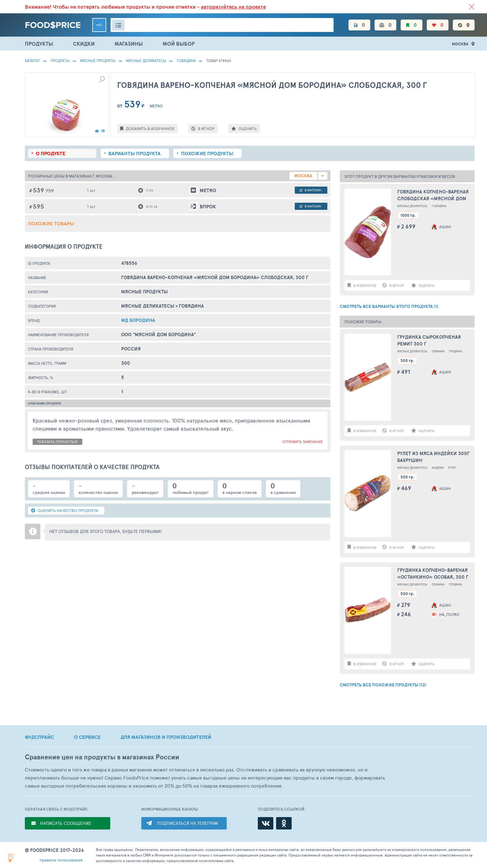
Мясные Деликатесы (146, 61)
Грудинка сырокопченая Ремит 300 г (429, 341)
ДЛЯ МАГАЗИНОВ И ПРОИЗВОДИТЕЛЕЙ (166, 737)
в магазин (310, 190)
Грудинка (455, 351)
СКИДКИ (84, 44)
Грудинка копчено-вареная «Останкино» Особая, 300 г (433, 574)
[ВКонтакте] (266, 823)
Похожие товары (51, 224)
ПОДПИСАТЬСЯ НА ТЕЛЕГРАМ (187, 823)
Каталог (32, 61)
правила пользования (61, 860)
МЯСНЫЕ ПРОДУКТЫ (98, 61)
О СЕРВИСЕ (87, 737)
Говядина (186, 61)
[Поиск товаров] (222, 25)
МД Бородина (138, 320)
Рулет (452, 468)
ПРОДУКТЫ (39, 44)
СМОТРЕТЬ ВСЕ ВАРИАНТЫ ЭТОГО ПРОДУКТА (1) (389, 306)
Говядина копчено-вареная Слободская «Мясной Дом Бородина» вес (433, 195)
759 (50, 190)
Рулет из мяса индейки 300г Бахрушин (433, 457)
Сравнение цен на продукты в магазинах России (102, 757)
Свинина (438, 351)
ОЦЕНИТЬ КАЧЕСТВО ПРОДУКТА (65, 510)
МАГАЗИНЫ (129, 44)
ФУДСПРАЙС (39, 737)
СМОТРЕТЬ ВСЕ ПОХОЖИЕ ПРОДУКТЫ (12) (383, 685)
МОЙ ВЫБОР (179, 44)
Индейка (438, 468)
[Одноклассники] (284, 823)
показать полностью (57, 442)
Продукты (60, 61)
